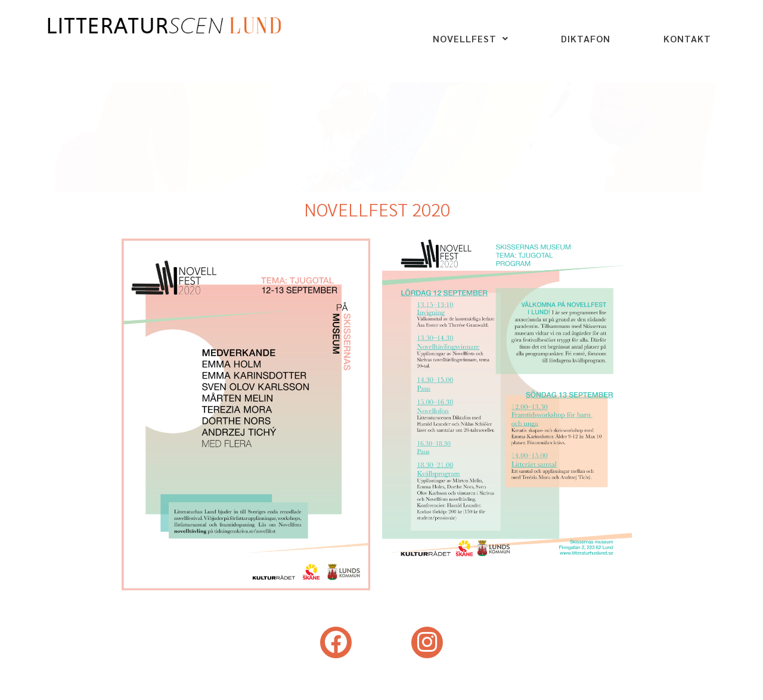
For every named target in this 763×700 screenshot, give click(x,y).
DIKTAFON (586, 38)
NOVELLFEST (471, 38)
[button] (470, 39)
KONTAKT (687, 38)
